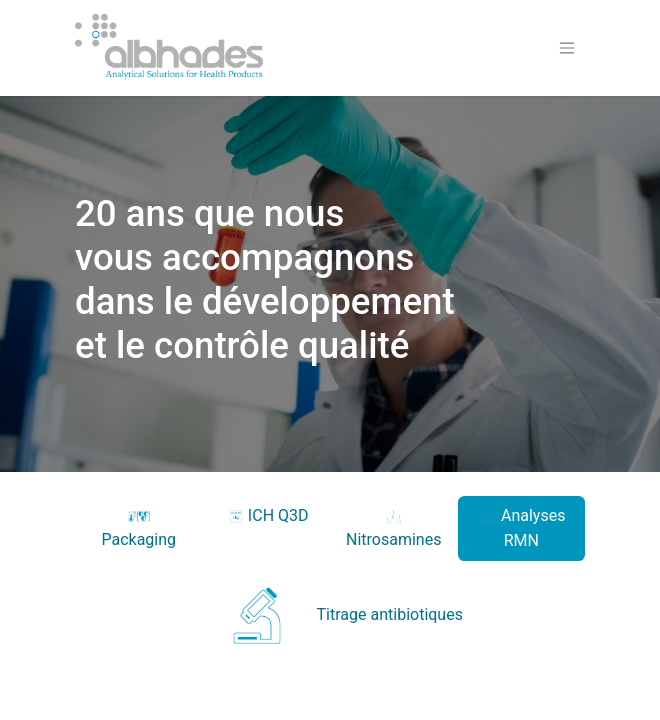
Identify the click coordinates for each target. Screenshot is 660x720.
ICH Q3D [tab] (266, 516)
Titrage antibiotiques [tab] (330, 615)
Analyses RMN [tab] (521, 527)
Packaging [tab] (138, 528)
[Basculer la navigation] (567, 48)
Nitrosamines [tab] (393, 528)
